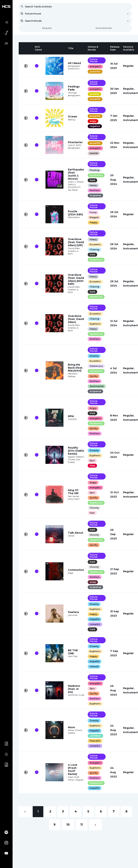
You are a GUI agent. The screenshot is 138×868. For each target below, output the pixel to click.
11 (82, 825)
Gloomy (94, 508)
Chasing (94, 250)
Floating (95, 170)
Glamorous (96, 366)
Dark (92, 180)
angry (93, 121)
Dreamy (94, 356)
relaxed (94, 666)
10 (68, 825)
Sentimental (97, 386)
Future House (94, 60)
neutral (94, 153)
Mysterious (96, 175)
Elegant (94, 217)
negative (95, 126)
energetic (95, 66)
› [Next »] (95, 825)
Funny (93, 212)
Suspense (95, 195)
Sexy (92, 466)
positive (94, 94)
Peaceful (95, 741)
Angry (93, 408)
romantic (95, 624)
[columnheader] (26, 48)
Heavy (93, 185)
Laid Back (95, 736)
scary (93, 582)
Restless (95, 190)
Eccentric (95, 244)
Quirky (94, 376)
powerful (95, 72)
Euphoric (95, 324)
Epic (92, 461)
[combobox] (75, 14)
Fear (92, 513)
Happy (94, 222)
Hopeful (95, 619)
